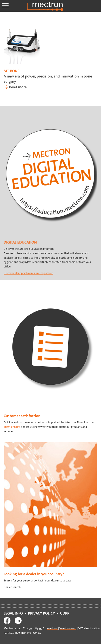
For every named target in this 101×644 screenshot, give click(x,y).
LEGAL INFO (13, 613)
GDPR (66, 613)
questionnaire (12, 427)
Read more (18, 87)
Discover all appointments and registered (29, 273)
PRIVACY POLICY (41, 613)
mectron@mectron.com (62, 628)
